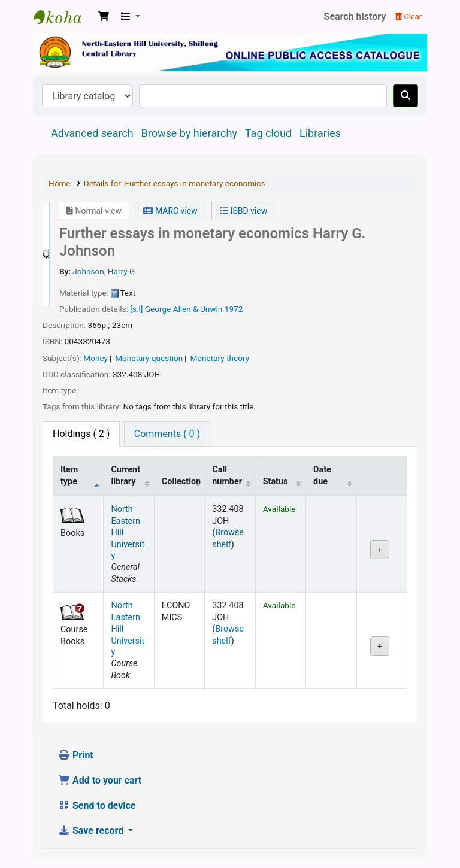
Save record (92, 831)
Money (96, 358)
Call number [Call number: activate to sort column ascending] (227, 475)
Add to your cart (100, 780)
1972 (234, 309)
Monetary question (149, 358)
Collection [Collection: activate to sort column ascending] (181, 482)
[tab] (167, 434)
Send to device (97, 805)
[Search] (405, 96)
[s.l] (136, 309)
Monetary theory (220, 358)
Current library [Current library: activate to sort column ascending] (125, 475)
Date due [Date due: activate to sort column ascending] (322, 475)
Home (60, 183)
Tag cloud (268, 133)
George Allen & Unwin (185, 309)
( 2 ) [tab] (81, 434)
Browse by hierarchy (189, 133)
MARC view (170, 211)
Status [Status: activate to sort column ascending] (276, 482)
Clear (408, 16)
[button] (104, 17)
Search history (355, 16)
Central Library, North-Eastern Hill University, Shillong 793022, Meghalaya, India (63, 17)
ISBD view (243, 211)
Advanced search (92, 133)
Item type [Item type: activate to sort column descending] (69, 475)
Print (76, 755)
